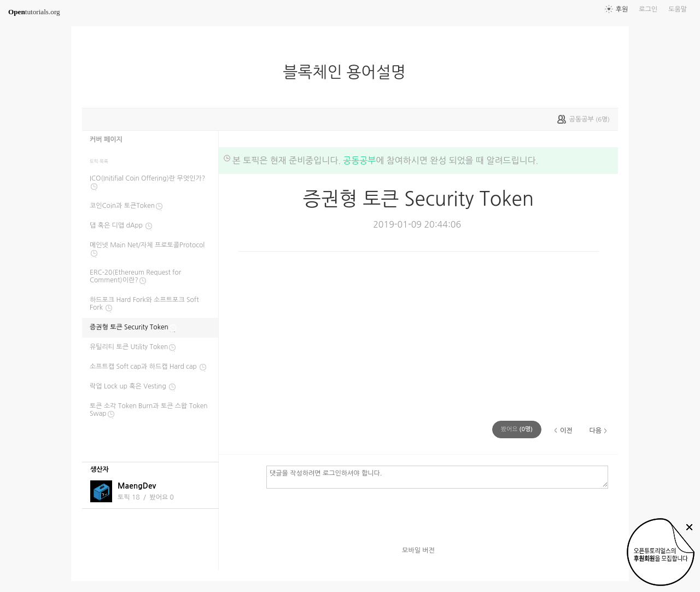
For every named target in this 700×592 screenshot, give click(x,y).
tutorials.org (34, 12)
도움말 (678, 9)
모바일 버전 (418, 550)
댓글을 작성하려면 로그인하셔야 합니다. (437, 477)
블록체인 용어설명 (349, 72)
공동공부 (359, 160)
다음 (595, 431)
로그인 (648, 9)
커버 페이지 (106, 140)
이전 (566, 431)
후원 (622, 9)
